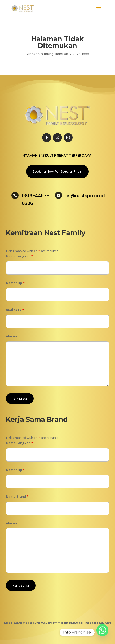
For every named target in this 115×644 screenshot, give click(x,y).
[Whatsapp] (102, 632)
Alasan (11, 336)
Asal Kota (15, 310)
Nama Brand (17, 496)
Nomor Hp (15, 283)
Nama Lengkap (20, 256)
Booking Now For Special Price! (57, 171)
